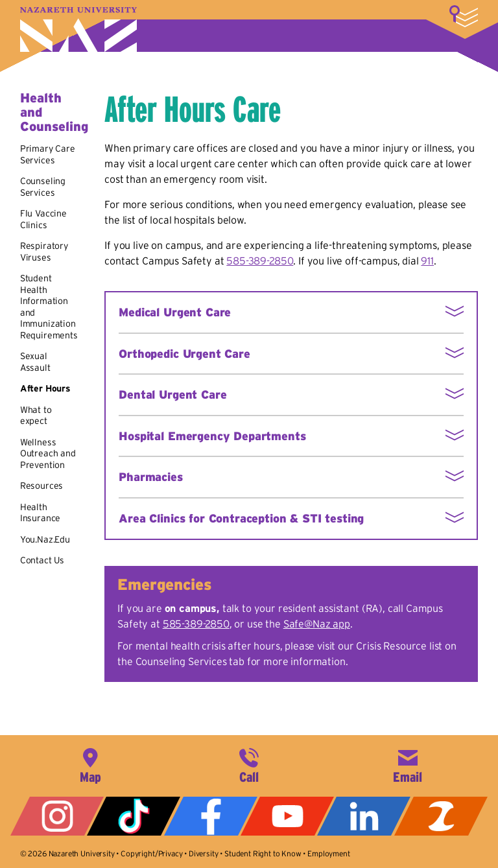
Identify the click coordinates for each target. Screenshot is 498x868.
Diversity (204, 853)
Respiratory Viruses (44, 252)
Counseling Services (43, 187)
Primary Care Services (48, 154)
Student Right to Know (263, 853)
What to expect (36, 416)
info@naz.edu (408, 764)
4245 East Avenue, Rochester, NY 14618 (90, 764)
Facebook (211, 816)
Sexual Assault (35, 362)
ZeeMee (441, 816)
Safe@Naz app (317, 624)
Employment (328, 853)
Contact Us (42, 560)
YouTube (287, 816)
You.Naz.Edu (45, 539)
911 (427, 261)
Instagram (57, 816)
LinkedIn (364, 816)
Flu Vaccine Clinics (43, 219)
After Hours (45, 388)
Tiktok (134, 816)
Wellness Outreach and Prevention (48, 453)
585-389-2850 (260, 261)
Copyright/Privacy (151, 853)
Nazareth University (78, 29)
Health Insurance (41, 513)
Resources (42, 486)
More (464, 16)
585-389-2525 (249, 764)
